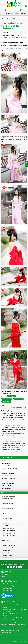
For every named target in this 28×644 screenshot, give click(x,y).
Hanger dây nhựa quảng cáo (9, 516)
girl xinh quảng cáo (7, 401)
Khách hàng (4, 564)
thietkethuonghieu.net (9, 635)
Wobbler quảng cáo (6, 461)
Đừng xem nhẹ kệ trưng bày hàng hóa (10, 436)
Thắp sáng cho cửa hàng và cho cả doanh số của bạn (14, 427)
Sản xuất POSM (5, 526)
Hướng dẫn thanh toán (8, 588)
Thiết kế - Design (6, 541)
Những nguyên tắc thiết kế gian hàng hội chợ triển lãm (14, 429)
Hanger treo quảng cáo (7, 521)
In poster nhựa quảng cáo (8, 473)
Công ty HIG (23, 642)
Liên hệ (24, 564)
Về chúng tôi (12, 562)
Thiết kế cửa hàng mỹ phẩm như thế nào (11, 425)
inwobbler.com (16, 637)
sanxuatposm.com (19, 635)
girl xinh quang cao (19, 399)
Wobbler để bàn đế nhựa (8, 499)
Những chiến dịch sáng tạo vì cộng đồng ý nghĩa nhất (14, 443)
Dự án (23, 562)
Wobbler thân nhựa (7, 506)
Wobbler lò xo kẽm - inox (8, 504)
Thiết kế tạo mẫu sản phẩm (8, 486)
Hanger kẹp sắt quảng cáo (8, 518)
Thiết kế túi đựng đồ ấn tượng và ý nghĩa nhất (12, 441)
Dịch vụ (18, 562)
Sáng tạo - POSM (12, 564)
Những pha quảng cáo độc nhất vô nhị (10, 448)
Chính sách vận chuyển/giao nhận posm (12, 586)
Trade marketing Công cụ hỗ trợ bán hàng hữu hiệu (13, 420)
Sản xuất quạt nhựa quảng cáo (9, 536)
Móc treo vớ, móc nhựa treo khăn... (10, 468)
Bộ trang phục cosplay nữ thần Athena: (12, 36)
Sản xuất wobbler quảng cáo (8, 496)
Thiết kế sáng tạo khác (7, 555)
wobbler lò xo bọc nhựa (8, 501)
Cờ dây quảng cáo (6, 471)
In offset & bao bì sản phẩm (8, 483)
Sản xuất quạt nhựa (6, 481)
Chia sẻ (4, 405)
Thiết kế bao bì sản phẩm (8, 548)
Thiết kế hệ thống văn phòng (9, 553)
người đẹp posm (12, 396)
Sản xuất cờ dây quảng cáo (8, 528)
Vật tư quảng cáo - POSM (8, 488)
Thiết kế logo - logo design (8, 543)
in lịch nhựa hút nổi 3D (7, 476)
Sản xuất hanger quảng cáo (8, 511)
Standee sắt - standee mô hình (9, 533)
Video (19, 564)
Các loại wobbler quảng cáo (8, 509)
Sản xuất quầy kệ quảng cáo (8, 478)
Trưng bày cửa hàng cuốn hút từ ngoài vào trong (13, 418)
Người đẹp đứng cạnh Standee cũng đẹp (11, 450)
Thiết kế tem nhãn (6, 550)
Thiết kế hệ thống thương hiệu (9, 545)
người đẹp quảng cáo (7, 399)
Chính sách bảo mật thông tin (9, 584)
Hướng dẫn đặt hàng (7, 590)
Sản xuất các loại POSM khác (9, 538)
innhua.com (23, 637)
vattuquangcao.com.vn (7, 637)
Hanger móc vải (5, 466)
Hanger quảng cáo (6, 463)
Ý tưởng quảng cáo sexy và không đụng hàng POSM (14, 445)
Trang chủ (5, 562)
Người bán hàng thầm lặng (8, 432)
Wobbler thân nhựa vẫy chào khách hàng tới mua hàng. (14, 413)
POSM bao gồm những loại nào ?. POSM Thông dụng (14, 416)
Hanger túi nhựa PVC (7, 523)
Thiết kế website (16, 642)
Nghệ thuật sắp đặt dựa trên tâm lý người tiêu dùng (13, 434)
